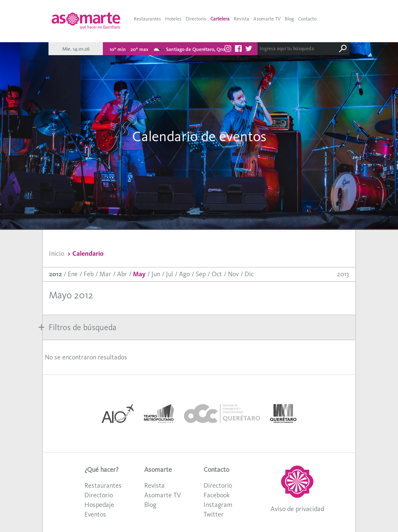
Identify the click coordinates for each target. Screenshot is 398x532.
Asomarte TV (267, 19)
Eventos (95, 514)
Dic (249, 274)
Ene (73, 274)
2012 (55, 274)
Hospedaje (99, 505)
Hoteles (173, 19)
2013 (343, 274)
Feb (89, 274)
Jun (156, 274)
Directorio (196, 19)
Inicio (56, 253)
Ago (184, 274)
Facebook (217, 495)
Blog (289, 19)
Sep (201, 274)
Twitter (214, 514)
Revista (241, 19)
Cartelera (220, 19)
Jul (170, 274)
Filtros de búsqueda (77, 327)
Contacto (307, 19)
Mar (105, 274)
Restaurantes (147, 19)
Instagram (218, 505)
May (139, 274)
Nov (233, 274)
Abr (122, 274)
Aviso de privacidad (297, 509)
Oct (217, 274)
